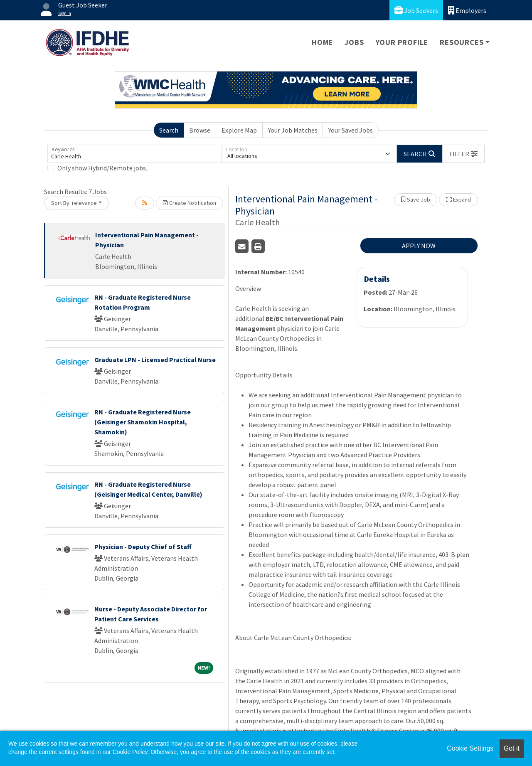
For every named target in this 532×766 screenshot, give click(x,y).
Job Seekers (416, 10)
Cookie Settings (470, 748)
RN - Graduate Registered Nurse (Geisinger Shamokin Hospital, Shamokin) (143, 422)
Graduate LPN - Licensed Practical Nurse (155, 360)
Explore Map (239, 130)
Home (322, 42)
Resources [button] (462, 42)
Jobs (354, 42)
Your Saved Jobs (351, 130)
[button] (463, 154)
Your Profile (402, 42)
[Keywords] (135, 154)
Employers (467, 10)
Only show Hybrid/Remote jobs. (102, 168)
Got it (512, 748)
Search (169, 130)
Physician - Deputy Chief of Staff (143, 547)
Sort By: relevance (74, 203)
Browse (200, 130)
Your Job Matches (293, 130)
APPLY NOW (419, 246)
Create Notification (190, 203)
